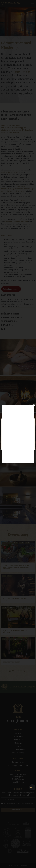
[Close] (34, 405)
